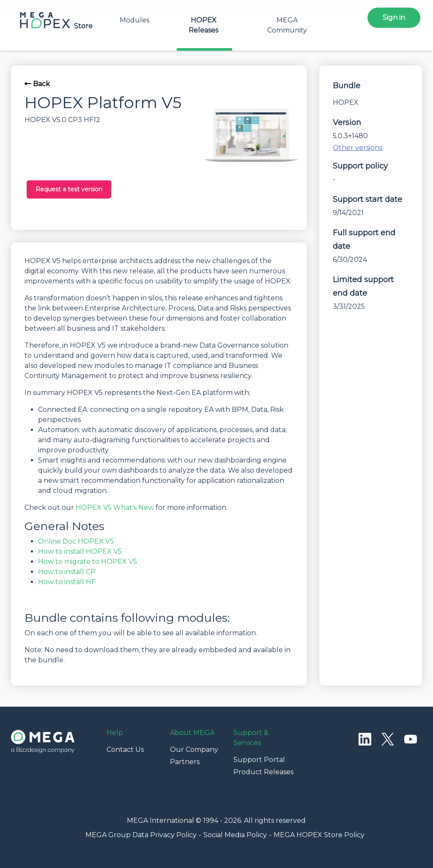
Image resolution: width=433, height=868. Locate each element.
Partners (185, 762)
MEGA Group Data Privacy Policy (141, 835)
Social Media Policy (235, 835)
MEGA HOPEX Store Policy (319, 835)
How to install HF (67, 582)
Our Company (194, 750)
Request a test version (69, 189)
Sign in (394, 18)
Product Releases (263, 772)
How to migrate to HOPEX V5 (88, 562)
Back (37, 84)
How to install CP (67, 572)
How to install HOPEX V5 (80, 551)
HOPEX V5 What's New (115, 507)
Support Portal (259, 760)
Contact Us (125, 750)
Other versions (358, 148)
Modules (134, 20)
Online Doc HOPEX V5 (76, 541)
